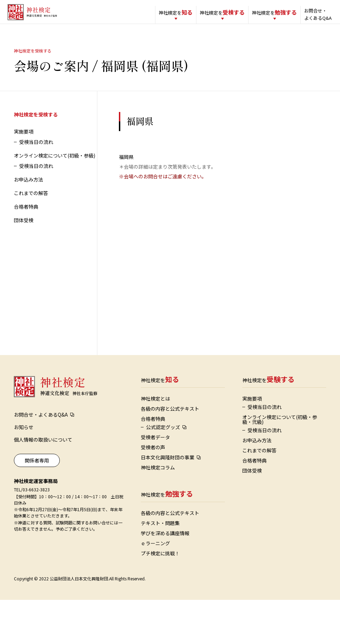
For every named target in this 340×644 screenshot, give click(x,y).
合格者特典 (26, 212)
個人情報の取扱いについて (43, 445)
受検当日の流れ (36, 148)
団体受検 (24, 226)
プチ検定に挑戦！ (160, 559)
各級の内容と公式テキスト (170, 414)
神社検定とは (155, 404)
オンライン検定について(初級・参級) (55, 161)
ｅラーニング (155, 549)
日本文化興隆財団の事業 (168, 463)
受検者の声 (153, 453)
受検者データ (155, 443)
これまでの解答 (31, 199)
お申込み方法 (29, 185)
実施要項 (24, 137)
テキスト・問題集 (160, 529)
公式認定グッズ (163, 433)
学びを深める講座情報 (165, 539)
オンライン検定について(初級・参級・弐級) (280, 425)
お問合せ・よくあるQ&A (309, 14)
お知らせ (24, 433)
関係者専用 (37, 466)
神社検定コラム (158, 473)
